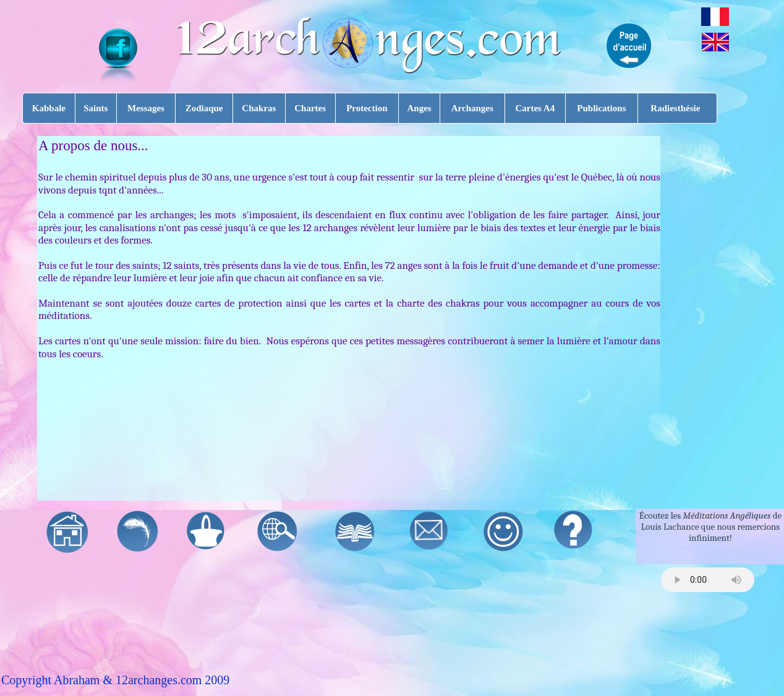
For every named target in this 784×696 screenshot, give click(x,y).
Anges (419, 108)
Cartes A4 (535, 108)
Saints (96, 108)
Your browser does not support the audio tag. (708, 580)
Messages (146, 108)
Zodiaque (204, 108)
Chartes (310, 108)
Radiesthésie (675, 108)
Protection (367, 108)
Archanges (472, 108)
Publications (601, 108)
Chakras (259, 108)
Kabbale (49, 108)
